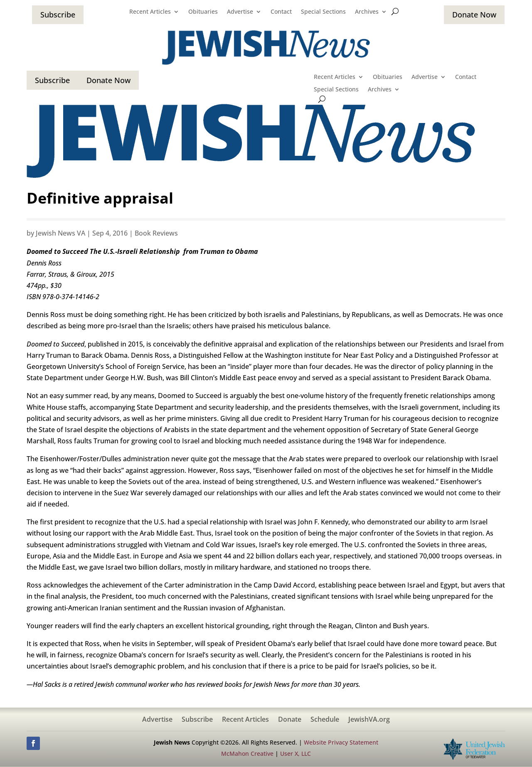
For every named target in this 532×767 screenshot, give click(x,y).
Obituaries (203, 12)
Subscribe (58, 15)
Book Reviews (156, 233)
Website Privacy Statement (341, 742)
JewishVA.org (369, 720)
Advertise (240, 12)
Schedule (325, 720)
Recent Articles (150, 12)
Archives (367, 12)
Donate (290, 720)
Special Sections (323, 12)
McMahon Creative (247, 753)
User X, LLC (296, 753)
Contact (281, 12)
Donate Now (474, 15)
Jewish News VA (60, 233)
